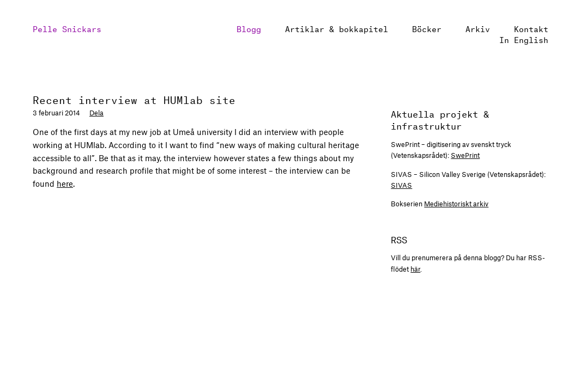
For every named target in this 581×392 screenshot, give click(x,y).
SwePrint (465, 155)
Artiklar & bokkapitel (337, 28)
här (415, 269)
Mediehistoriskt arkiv (456, 204)
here (65, 183)
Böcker (427, 28)
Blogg (249, 28)
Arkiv (478, 28)
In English (524, 39)
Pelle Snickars (67, 28)
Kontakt (531, 28)
